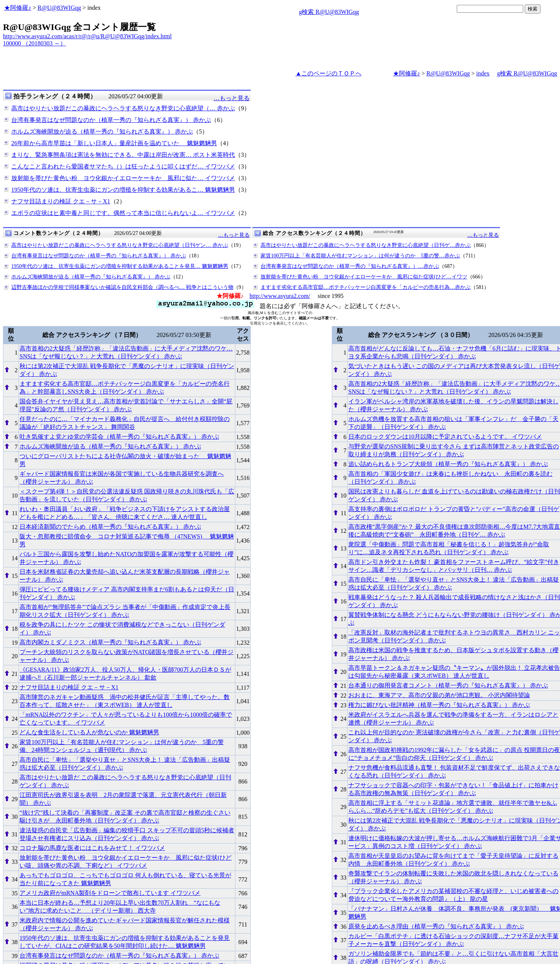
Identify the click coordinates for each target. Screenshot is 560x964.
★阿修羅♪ (18, 8)
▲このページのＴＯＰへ (328, 73)
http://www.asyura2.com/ (280, 296)
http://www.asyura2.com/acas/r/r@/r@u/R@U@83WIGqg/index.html (87, 36)
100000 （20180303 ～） (35, 43)
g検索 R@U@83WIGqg (329, 12)
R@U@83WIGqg (59, 8)
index (483, 73)
